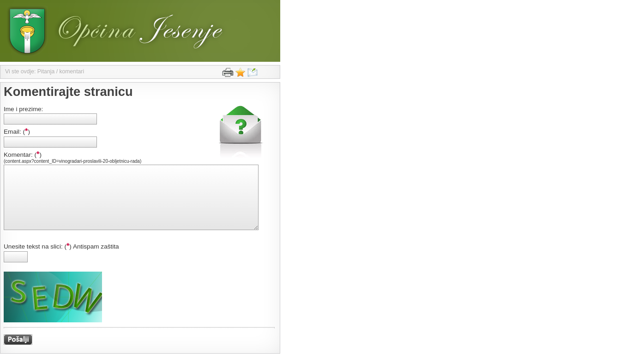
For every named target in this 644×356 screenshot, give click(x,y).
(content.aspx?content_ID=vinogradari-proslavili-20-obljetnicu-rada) (72, 161)
